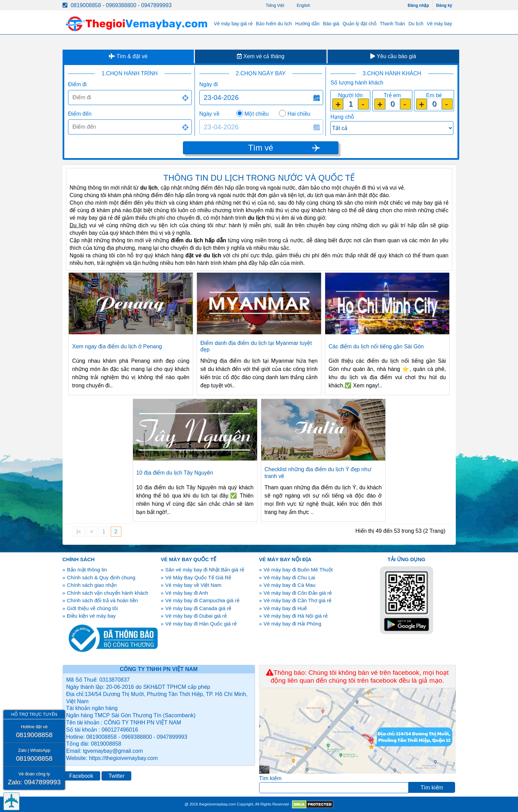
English (303, 5)
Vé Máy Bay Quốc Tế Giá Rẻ (198, 577)
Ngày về (209, 114)
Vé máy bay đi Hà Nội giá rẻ (296, 616)
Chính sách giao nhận (92, 585)
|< (79, 532)
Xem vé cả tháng (261, 56)
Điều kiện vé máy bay (91, 616)
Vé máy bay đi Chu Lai (289, 577)
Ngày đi (209, 84)
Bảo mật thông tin (87, 570)
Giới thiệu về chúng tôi (92, 608)
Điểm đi (77, 84)
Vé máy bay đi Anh (187, 593)
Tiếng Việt (275, 5)
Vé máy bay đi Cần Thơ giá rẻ (297, 600)
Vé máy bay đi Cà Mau (290, 585)
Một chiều (257, 114)
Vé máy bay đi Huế (285, 608)
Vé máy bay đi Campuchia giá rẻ (202, 600)
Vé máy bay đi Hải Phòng (293, 624)
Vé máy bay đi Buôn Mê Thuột (298, 570)
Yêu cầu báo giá (393, 56)
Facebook (81, 776)
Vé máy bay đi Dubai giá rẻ (196, 616)
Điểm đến (80, 114)
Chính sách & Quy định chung (101, 577)
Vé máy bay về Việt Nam (193, 585)
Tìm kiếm (270, 778)
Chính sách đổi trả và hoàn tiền (103, 600)
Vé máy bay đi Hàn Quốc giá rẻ (201, 624)
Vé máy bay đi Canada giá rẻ (198, 608)
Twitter (116, 776)
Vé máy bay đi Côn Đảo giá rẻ (298, 593)
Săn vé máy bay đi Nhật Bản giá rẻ (205, 570)
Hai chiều (299, 114)
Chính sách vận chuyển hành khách (108, 593)
